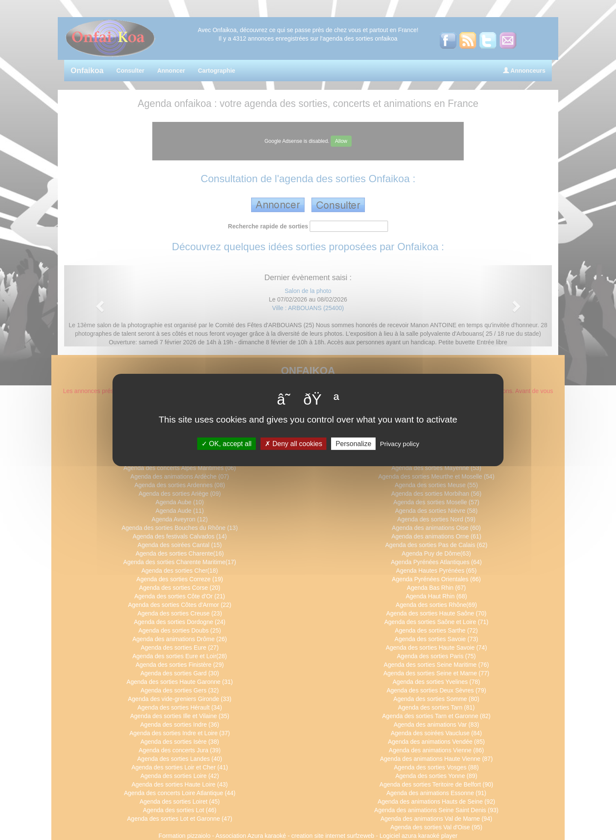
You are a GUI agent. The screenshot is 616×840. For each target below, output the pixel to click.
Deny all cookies (293, 444)
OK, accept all (227, 444)
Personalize (353, 444)
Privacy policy (400, 444)
